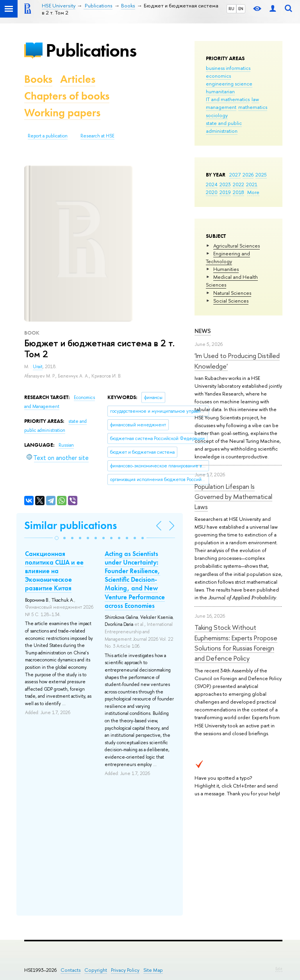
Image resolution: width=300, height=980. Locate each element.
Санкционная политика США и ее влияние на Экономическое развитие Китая (54, 571)
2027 (235, 175)
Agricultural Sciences (237, 246)
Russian (66, 445)
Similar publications (71, 525)
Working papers (62, 113)
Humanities (226, 269)
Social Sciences (231, 301)
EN (241, 9)
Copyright (96, 970)
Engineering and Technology (228, 257)
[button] (57, 538)
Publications (91, 50)
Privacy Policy (125, 970)
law (255, 99)
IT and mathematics (228, 99)
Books (38, 79)
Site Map (153, 970)
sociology (217, 115)
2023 (225, 184)
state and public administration (224, 127)
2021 (252, 184)
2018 (238, 192)
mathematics (253, 107)
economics (218, 76)
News (203, 331)
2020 (212, 192)
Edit (279, 969)
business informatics (228, 68)
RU (231, 9)
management (221, 107)
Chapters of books (67, 96)
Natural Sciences (232, 293)
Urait (38, 367)
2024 (212, 184)
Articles (78, 79)
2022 (238, 184)
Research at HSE (97, 136)
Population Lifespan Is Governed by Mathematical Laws (233, 497)
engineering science (229, 84)
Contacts (71, 970)
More (253, 192)
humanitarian (220, 91)
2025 (261, 175)
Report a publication (48, 136)
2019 (225, 192)
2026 (248, 175)
